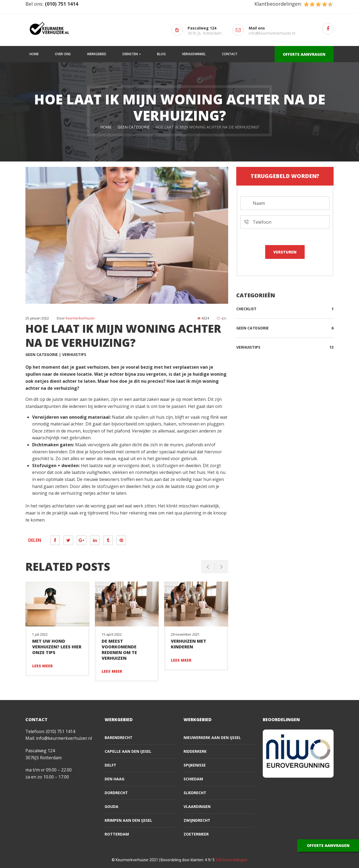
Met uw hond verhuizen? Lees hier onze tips (57, 647)
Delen (35, 540)
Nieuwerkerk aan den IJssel (212, 737)
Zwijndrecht (197, 820)
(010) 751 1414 (61, 731)
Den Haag (114, 779)
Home (106, 127)
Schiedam (193, 779)
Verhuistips (74, 354)
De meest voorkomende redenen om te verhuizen (119, 649)
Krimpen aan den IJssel (128, 820)
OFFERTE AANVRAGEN (304, 54)
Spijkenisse (195, 765)
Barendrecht (119, 737)
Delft (110, 765)
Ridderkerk (195, 751)
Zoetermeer (196, 834)
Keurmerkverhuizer (80, 318)
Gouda (112, 806)
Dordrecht (116, 793)
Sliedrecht (195, 793)
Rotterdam (117, 834)
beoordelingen (231, 860)
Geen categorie (134, 127)
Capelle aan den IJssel (128, 751)
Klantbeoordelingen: (294, 4)
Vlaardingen (197, 806)
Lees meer (42, 666)
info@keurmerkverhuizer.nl (272, 33)
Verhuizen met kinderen (189, 644)
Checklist (246, 309)
